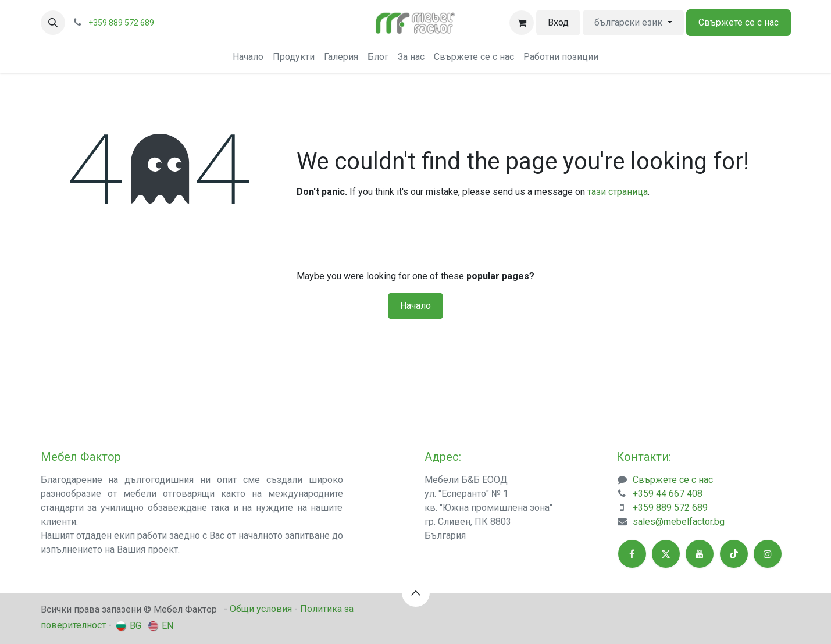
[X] (666, 554)
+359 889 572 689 (670, 508)
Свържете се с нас (739, 22)
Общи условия (261, 609)
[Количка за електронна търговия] (522, 23)
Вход (558, 22)
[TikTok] (734, 554)
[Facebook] (632, 554)
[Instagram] (768, 554)
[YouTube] (700, 554)
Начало (415, 306)
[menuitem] (248, 57)
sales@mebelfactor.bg (679, 522)
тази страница (618, 192)
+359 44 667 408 (668, 494)
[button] (53, 23)
